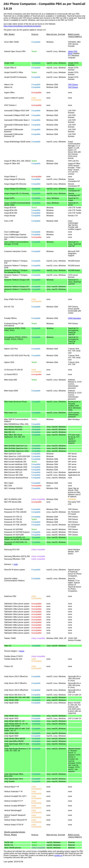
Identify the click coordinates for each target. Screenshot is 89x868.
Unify (16, 565)
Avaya (22, 652)
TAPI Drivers (73, 85)
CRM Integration (74, 319)
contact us (58, 857)
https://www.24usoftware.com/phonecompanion (22, 26)
